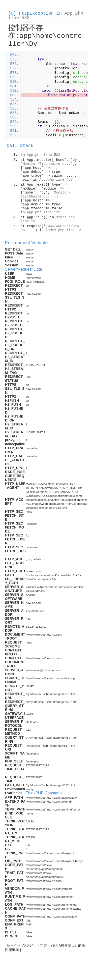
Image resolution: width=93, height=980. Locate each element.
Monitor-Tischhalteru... (46, 164)
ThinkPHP (13, 945)
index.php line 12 (63, 230)
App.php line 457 (56, 180)
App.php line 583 (43, 155)
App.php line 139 (43, 212)
